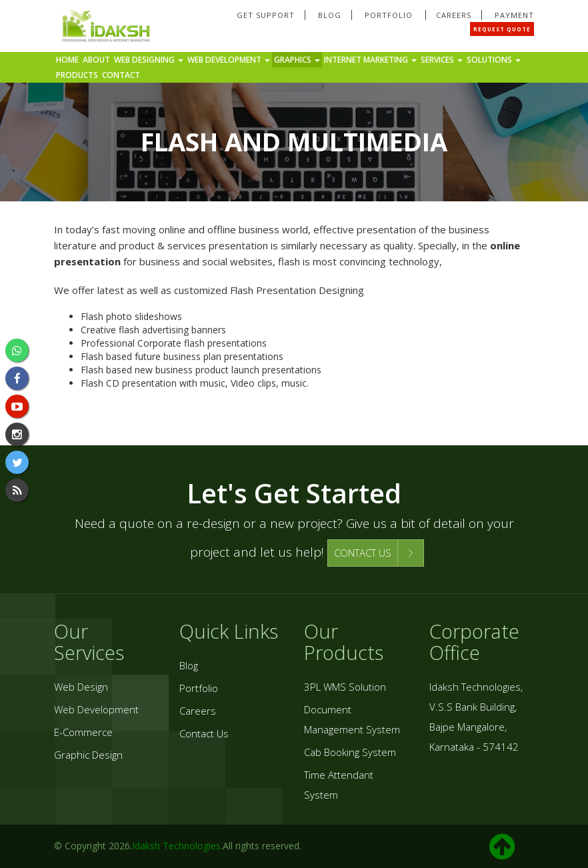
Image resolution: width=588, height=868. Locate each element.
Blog (330, 15)
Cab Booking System (350, 752)
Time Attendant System (339, 785)
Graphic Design (88, 755)
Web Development (229, 60)
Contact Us (204, 733)
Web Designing (149, 60)
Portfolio (390, 15)
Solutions (494, 60)
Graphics (297, 60)
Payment (514, 15)
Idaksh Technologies (176, 846)
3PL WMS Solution (345, 687)
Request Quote (502, 29)
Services (442, 60)
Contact (121, 75)
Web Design (81, 687)
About (96, 60)
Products (77, 75)
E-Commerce (83, 732)
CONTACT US (363, 553)
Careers (454, 15)
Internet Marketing (370, 60)
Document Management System (352, 719)
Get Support (266, 15)
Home (67, 60)
